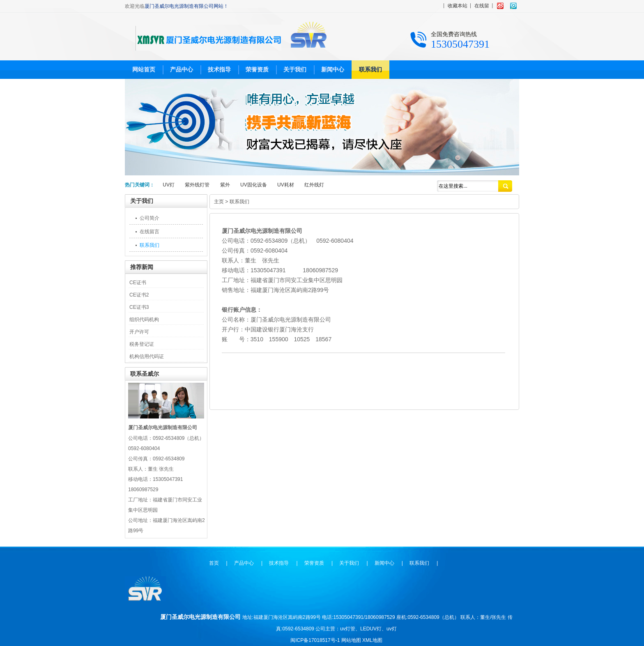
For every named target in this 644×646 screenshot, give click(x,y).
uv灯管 (348, 629)
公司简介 (149, 218)
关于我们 (295, 69)
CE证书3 (139, 307)
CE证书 (138, 283)
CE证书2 (139, 295)
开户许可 (139, 332)
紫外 (225, 185)
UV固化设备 (254, 185)
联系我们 (370, 69)
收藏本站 (458, 6)
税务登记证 (142, 344)
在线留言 (149, 232)
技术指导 (219, 69)
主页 (219, 202)
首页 (214, 563)
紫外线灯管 (197, 185)
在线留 (482, 6)
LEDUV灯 (371, 629)
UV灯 (169, 185)
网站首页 (144, 69)
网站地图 (351, 640)
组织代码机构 (144, 320)
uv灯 (392, 629)
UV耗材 (286, 185)
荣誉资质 (257, 69)
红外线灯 (314, 185)
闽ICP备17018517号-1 (315, 640)
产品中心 (182, 69)
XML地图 (372, 640)
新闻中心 (333, 69)
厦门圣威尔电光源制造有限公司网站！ (186, 6)
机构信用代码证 (147, 356)
